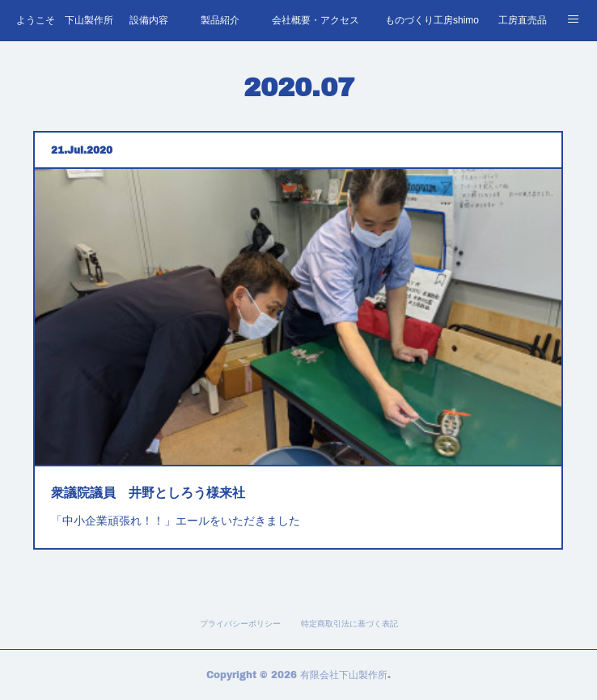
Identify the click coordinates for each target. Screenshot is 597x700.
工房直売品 (523, 20)
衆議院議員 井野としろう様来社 (159, 483)
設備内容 (149, 20)
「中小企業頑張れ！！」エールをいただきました (184, 509)
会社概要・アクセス (315, 20)
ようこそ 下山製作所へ (65, 20)
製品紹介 (220, 20)
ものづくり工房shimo (432, 20)
